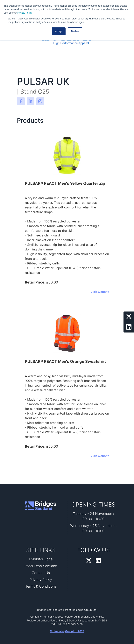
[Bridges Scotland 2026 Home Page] (41, 506)
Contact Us (41, 573)
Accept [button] (59, 31)
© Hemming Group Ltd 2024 (67, 631)
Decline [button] (75, 31)
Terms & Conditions (41, 586)
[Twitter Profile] (129, 317)
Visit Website (100, 292)
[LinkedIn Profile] (129, 327)
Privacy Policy (25, 13)
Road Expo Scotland (41, 566)
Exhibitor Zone (41, 559)
